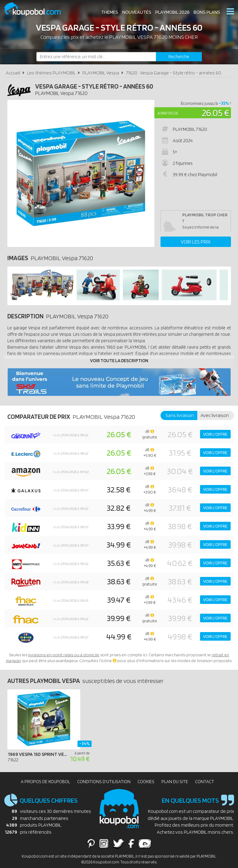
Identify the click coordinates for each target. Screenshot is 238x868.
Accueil (13, 73)
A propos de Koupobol (45, 782)
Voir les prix (196, 242)
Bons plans (207, 12)
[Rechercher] (179, 57)
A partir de (168, 113)
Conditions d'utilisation (104, 782)
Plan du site (175, 782)
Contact (205, 782)
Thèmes (110, 12)
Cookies (146, 782)
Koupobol (36, 9)
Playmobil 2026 (172, 12)
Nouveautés (137, 12)
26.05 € (216, 113)
